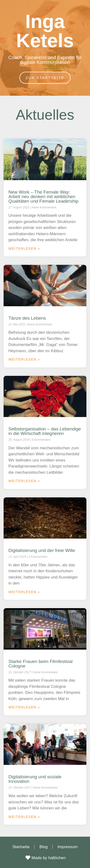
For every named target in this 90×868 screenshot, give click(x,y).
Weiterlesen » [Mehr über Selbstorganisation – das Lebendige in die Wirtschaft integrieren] (24, 481)
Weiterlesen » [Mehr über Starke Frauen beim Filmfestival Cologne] (24, 707)
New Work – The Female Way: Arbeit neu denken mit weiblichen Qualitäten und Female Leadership (43, 197)
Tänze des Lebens (27, 318)
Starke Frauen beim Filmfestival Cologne (40, 664)
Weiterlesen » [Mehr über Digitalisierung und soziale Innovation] (24, 817)
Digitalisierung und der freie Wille (42, 550)
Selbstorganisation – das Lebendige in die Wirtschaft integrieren (45, 431)
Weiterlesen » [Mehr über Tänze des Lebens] (24, 359)
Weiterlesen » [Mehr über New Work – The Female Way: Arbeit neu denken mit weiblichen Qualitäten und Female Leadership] (24, 249)
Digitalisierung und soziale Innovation (35, 779)
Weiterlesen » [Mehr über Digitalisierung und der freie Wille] (24, 592)
